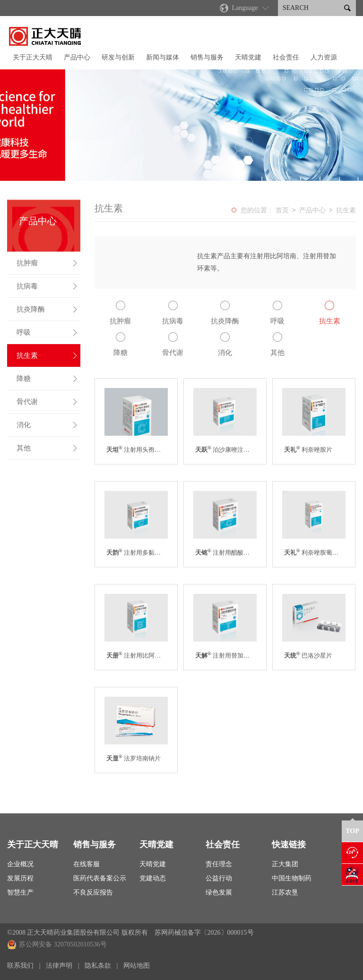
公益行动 (219, 878)
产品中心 (77, 57)
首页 (282, 210)
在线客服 (86, 864)
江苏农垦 (285, 892)
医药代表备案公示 (100, 878)
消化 (48, 425)
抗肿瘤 (48, 263)
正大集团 (285, 864)
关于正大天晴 (33, 57)
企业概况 (20, 864)
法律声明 (59, 966)
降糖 (48, 379)
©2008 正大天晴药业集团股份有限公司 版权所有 (78, 933)
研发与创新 (118, 57)
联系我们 (20, 966)
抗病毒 (48, 286)
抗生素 (48, 355)
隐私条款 (98, 966)
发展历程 (20, 878)
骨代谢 (48, 402)
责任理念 (219, 864)
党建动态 (153, 878)
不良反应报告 (93, 892)
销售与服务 (207, 57)
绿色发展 (219, 892)
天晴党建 (248, 57)
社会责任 (286, 57)
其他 (48, 448)
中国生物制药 (292, 878)
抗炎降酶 (48, 309)
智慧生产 (20, 892)
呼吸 (48, 332)
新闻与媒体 (163, 57)
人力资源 (324, 57)
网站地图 (137, 966)
